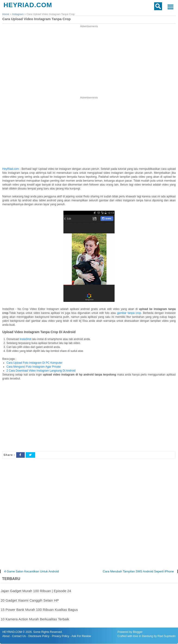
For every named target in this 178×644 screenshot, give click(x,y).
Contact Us (19, 636)
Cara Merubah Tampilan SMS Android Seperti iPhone (138, 571)
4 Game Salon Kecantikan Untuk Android (31, 571)
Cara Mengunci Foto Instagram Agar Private (34, 367)
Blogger (138, 632)
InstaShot (26, 339)
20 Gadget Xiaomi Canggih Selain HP (30, 600)
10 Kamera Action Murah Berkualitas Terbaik (35, 619)
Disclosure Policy (39, 636)
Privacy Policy (61, 636)
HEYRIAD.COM (28, 5)
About (6, 636)
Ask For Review (81, 636)
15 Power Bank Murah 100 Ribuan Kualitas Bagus (39, 610)
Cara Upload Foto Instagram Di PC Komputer (34, 363)
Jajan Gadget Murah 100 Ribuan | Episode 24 (36, 591)
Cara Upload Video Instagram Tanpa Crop (36, 19)
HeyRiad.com (11, 169)
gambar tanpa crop (129, 313)
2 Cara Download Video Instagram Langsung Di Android (41, 371)
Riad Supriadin (167, 636)
